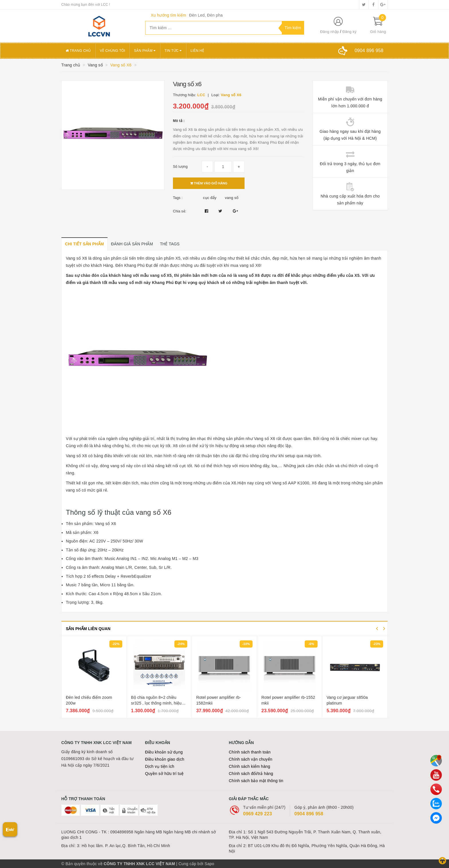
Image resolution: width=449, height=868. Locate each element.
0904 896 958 (309, 814)
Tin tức (173, 51)
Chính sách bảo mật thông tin (256, 781)
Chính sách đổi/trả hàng (251, 774)
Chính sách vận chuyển (251, 759)
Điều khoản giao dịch (165, 759)
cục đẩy (210, 198)
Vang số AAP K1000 (291, 483)
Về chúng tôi (113, 51)
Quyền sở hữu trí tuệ (165, 774)
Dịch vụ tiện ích (160, 766)
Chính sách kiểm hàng (250, 766)
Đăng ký (349, 32)
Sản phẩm (145, 51)
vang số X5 (161, 275)
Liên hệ (197, 51)
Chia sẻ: (180, 211)
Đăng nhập (330, 32)
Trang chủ (78, 51)
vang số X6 (153, 512)
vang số (232, 198)
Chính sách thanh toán (250, 752)
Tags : (178, 198)
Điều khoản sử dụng (164, 752)
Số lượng (180, 167)
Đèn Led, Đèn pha (206, 15)
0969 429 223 (258, 814)
